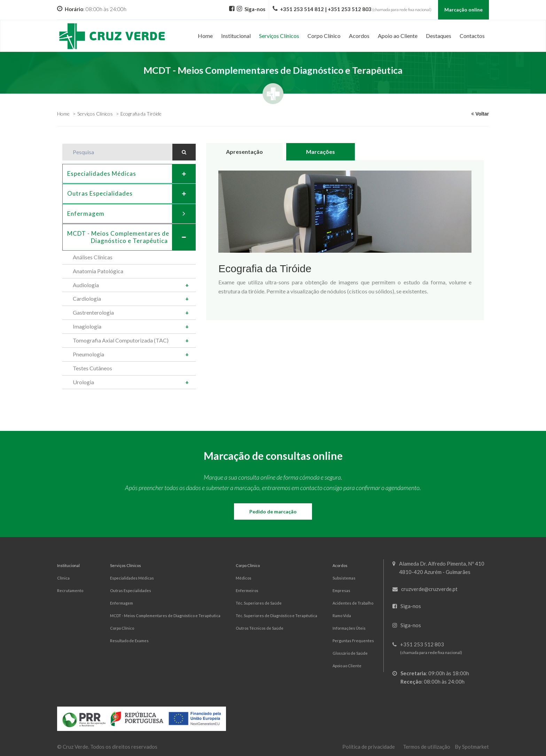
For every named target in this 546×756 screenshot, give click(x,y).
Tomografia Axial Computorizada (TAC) (121, 340)
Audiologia (86, 285)
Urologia (83, 382)
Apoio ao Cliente (347, 666)
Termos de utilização (427, 747)
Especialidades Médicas (131, 174)
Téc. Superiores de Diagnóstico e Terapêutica (276, 616)
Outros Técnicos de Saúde (260, 628)
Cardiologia (87, 298)
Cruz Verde (75, 747)
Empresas (341, 590)
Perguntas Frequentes (353, 641)
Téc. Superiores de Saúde (259, 603)
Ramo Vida (342, 616)
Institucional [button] (236, 36)
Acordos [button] (359, 36)
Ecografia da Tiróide (141, 114)
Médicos (244, 578)
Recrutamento (70, 590)
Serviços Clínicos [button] (279, 36)
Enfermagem (131, 214)
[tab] (129, 174)
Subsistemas (344, 578)
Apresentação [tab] (244, 152)
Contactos (472, 36)
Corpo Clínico (122, 628)
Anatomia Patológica (98, 271)
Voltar (480, 114)
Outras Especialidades (131, 194)
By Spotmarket (472, 747)
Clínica (63, 578)
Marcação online (463, 10)
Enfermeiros (247, 590)
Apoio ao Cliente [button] (398, 36)
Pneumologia (88, 354)
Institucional (68, 565)
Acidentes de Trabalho (353, 603)
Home (205, 36)
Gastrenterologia (93, 312)
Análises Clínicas (93, 257)
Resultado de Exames (129, 641)
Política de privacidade (369, 747)
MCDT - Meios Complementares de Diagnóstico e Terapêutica (165, 616)
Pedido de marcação (273, 511)
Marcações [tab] (321, 152)
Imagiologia (87, 326)
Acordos (340, 565)
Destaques (439, 36)
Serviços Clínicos (95, 114)
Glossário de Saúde (350, 653)
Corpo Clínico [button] (324, 36)
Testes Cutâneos (92, 368)
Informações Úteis (349, 628)
